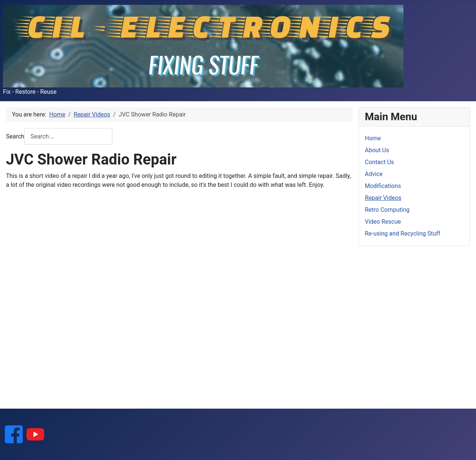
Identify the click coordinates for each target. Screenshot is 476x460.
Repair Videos (383, 198)
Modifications (383, 186)
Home (373, 138)
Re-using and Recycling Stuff (403, 234)
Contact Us (379, 162)
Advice (374, 174)
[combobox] (68, 136)
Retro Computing (387, 210)
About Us (377, 150)
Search (15, 136)
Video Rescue (383, 222)
